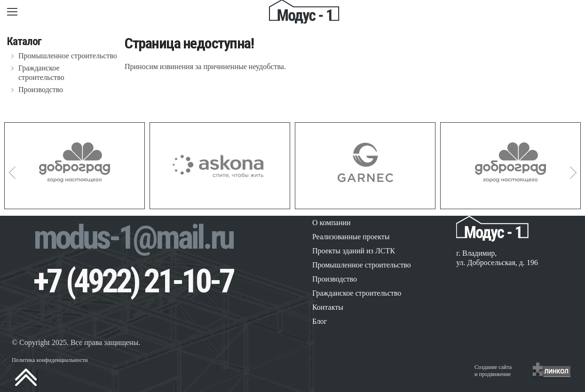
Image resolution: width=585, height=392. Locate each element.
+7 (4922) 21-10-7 (133, 281)
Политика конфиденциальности (50, 360)
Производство (41, 90)
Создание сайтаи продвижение (493, 371)
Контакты (328, 307)
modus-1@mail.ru (133, 237)
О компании (332, 223)
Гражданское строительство (41, 73)
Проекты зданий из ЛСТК (354, 251)
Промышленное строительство (68, 56)
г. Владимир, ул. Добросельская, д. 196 (497, 258)
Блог (320, 321)
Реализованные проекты (351, 237)
